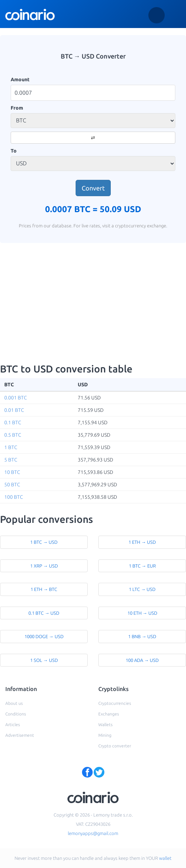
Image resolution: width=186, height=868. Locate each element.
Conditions (16, 714)
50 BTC (12, 485)
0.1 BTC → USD (44, 613)
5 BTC (11, 460)
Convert (93, 188)
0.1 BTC (13, 422)
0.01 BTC (14, 410)
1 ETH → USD (142, 542)
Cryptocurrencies (115, 703)
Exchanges (109, 714)
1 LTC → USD (142, 589)
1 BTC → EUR (142, 566)
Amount (20, 79)
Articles (13, 725)
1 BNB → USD (142, 636)
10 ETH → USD (142, 613)
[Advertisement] (93, 303)
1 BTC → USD (44, 542)
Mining (105, 735)
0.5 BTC (13, 435)
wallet (165, 858)
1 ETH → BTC (44, 589)
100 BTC (14, 497)
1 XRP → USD (44, 566)
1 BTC (11, 447)
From (17, 108)
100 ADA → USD (142, 660)
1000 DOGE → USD (44, 636)
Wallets (105, 725)
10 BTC (12, 472)
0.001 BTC (16, 398)
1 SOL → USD (44, 660)
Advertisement (20, 735)
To (14, 151)
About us (14, 703)
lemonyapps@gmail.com (93, 833)
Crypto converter (115, 746)
